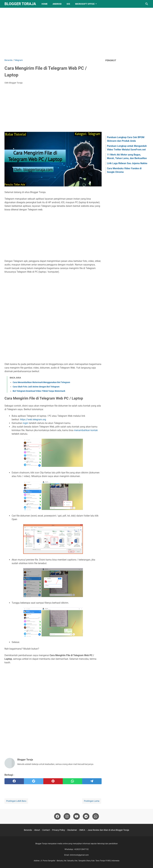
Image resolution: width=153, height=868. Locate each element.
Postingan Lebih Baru (16, 801)
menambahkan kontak (86, 430)
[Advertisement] (76, 33)
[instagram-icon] (67, 816)
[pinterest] (53, 781)
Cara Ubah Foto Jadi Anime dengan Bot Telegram (36, 387)
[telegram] (92, 781)
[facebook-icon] (57, 816)
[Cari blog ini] (147, 4)
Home (45, 4)
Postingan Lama (92, 801)
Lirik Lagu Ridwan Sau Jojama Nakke (127, 163)
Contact (46, 830)
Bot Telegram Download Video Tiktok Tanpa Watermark (39, 391)
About (37, 830)
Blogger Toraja (20, 4)
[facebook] (14, 781)
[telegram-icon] (86, 816)
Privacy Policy (59, 830)
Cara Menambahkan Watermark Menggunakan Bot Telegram (41, 382)
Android (57, 4)
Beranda (28, 830)
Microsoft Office (85, 4)
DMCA (82, 830)
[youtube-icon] (76, 816)
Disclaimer (72, 830)
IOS (68, 4)
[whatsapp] (72, 781)
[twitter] (34, 781)
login (26, 423)
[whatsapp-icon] (96, 816)
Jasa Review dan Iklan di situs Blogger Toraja (108, 830)
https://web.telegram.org (33, 419)
